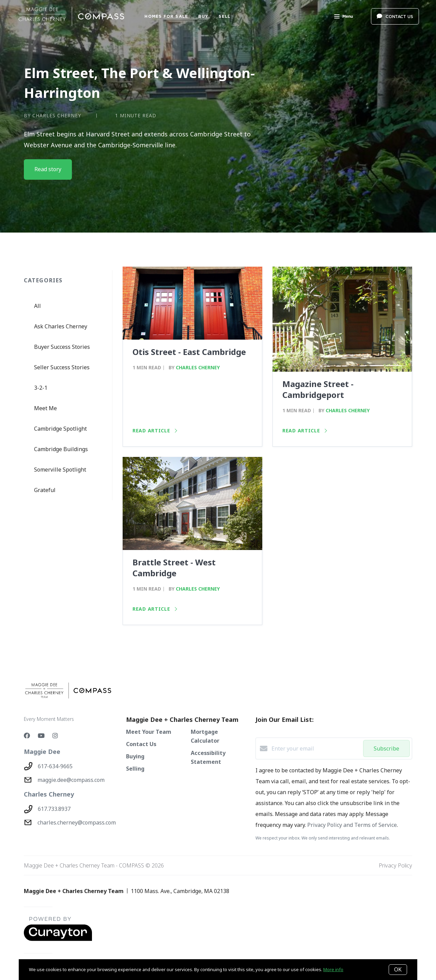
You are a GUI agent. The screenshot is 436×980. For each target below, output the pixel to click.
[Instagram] (55, 736)
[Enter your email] (316, 748)
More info (333, 969)
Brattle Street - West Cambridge (174, 568)
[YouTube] (41, 736)
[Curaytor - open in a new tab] (58, 939)
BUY (203, 16)
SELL (224, 16)
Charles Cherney (198, 367)
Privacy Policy (395, 865)
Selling (135, 769)
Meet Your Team (149, 732)
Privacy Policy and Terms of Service (352, 825)
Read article (155, 430)
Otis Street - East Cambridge (189, 352)
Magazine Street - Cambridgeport (318, 389)
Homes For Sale (166, 16)
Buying (135, 756)
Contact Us (141, 744)
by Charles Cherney (52, 115)
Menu (344, 17)
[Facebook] (27, 736)
